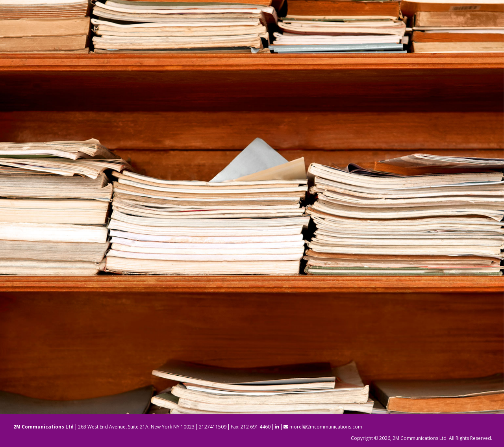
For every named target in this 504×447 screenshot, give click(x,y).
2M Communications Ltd (44, 427)
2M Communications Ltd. (420, 438)
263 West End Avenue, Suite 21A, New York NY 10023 (136, 427)
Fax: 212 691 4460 (251, 427)
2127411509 (213, 427)
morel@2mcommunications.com (323, 427)
